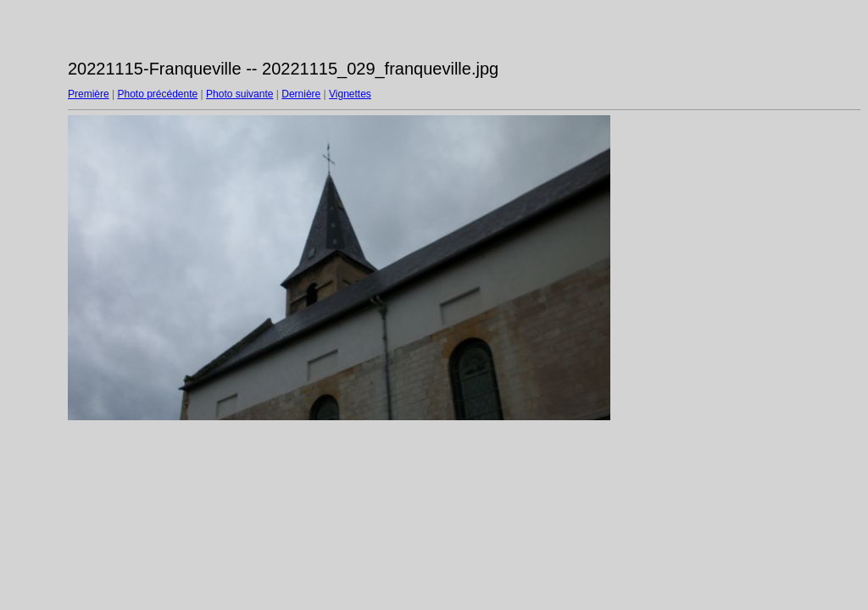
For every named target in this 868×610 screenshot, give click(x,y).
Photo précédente (157, 94)
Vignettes (350, 94)
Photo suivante (239, 94)
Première (89, 94)
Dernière (301, 94)
